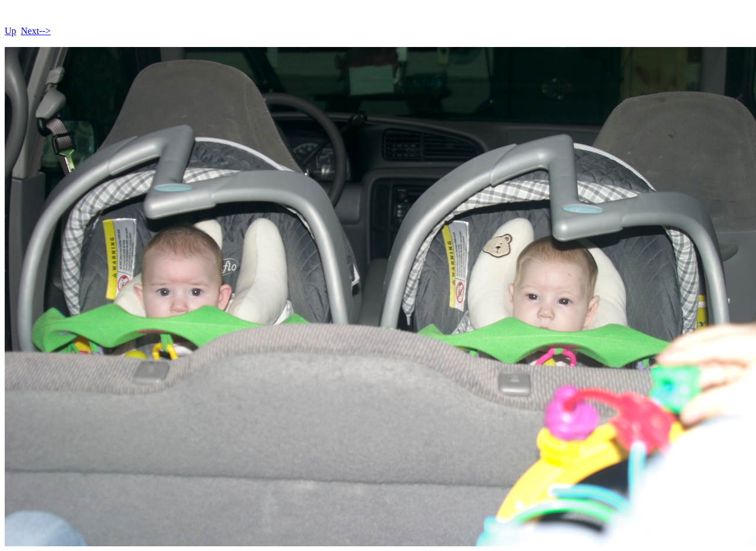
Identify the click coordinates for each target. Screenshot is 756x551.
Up (11, 31)
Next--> (36, 31)
